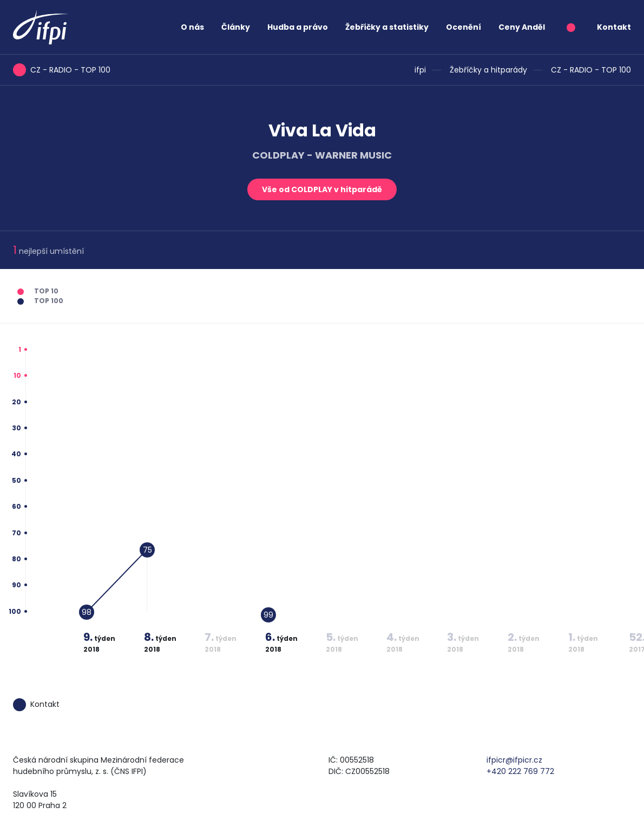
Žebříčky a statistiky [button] (387, 27)
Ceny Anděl (522, 27)
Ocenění (464, 27)
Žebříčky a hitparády (488, 70)
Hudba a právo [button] (298, 27)
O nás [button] (192, 27)
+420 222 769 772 (520, 771)
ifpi (420, 70)
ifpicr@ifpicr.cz (514, 760)
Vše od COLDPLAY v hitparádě (322, 189)
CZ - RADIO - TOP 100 (591, 70)
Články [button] (236, 27)
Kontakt (614, 27)
